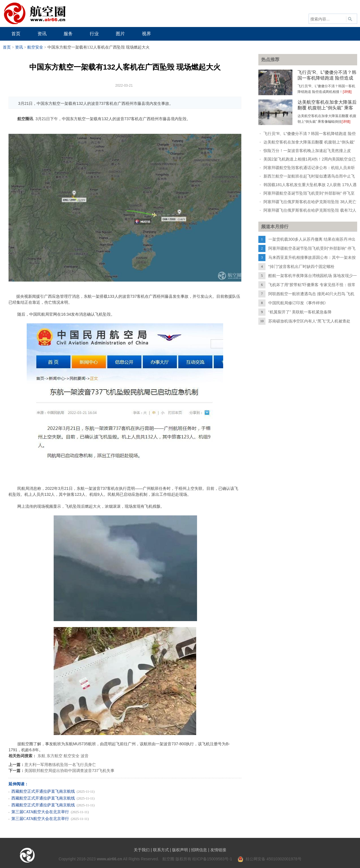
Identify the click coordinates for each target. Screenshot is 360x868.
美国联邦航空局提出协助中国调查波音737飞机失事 (69, 771)
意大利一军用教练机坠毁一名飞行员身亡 (60, 765)
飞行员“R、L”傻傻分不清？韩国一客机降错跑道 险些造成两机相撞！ (327, 78)
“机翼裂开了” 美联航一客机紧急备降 (300, 312)
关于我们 (142, 850)
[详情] (347, 92)
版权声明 (180, 850)
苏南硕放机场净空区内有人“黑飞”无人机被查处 (309, 321)
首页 (7, 47)
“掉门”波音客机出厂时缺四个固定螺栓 (301, 267)
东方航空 (55, 756)
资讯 (19, 47)
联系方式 (161, 850)
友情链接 (218, 850)
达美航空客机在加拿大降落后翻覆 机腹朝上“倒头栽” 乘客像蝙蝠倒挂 (327, 108)
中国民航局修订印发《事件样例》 (298, 303)
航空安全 (35, 47)
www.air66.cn (109, 859)
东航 (41, 756)
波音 (85, 756)
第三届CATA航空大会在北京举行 (40, 812)
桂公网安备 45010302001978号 (270, 859)
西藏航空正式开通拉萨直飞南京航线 (43, 791)
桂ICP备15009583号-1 (212, 859)
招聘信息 (199, 850)
